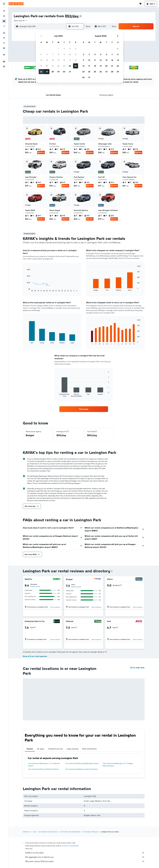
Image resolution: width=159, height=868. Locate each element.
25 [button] (76, 66)
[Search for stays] (4, 16)
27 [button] (47, 72)
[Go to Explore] (4, 38)
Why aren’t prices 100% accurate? (85, 861)
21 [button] (53, 66)
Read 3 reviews (35, 586)
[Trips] (4, 55)
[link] (84, 409)
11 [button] (76, 54)
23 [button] (64, 66)
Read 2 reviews (76, 587)
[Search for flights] (4, 11)
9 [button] (64, 54)
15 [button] (58, 60)
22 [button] (58, 66)
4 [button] (76, 49)
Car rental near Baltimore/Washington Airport (82, 763)
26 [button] (41, 72)
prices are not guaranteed (70, 846)
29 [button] (58, 72)
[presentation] (81, 16)
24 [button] (70, 66)
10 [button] (70, 54)
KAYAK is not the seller (85, 853)
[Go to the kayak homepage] (16, 4)
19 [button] (41, 66)
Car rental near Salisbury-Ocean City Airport (82, 769)
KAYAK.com (26, 832)
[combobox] (20, 21)
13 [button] (47, 60)
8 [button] (58, 54)
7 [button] (53, 54)
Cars (34, 832)
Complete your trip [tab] (55, 749)
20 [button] (47, 66)
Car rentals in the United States (70, 832)
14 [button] (53, 60)
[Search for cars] (4, 21)
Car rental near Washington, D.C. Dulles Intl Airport (44, 765)
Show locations (55, 607)
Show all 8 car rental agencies (35, 656)
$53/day (72, 16)
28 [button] (53, 72)
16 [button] (64, 60)
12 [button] (41, 60)
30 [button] (64, 72)
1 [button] (58, 49)
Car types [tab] (41, 749)
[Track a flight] (4, 43)
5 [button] (41, 54)
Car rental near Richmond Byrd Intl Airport (44, 769)
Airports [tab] (30, 749)
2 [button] (64, 49)
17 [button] (70, 60)
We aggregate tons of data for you (85, 857)
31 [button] (70, 72)
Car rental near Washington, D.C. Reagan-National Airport (118, 765)
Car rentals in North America (48, 832)
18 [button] (76, 60)
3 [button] (70, 49)
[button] (4, 4)
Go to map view (137, 667)
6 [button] (47, 54)
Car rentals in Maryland (90, 832)
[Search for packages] (4, 26)
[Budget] (98, 579)
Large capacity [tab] (72, 749)
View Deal (41, 152)
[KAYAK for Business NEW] (4, 48)
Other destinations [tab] (89, 749)
